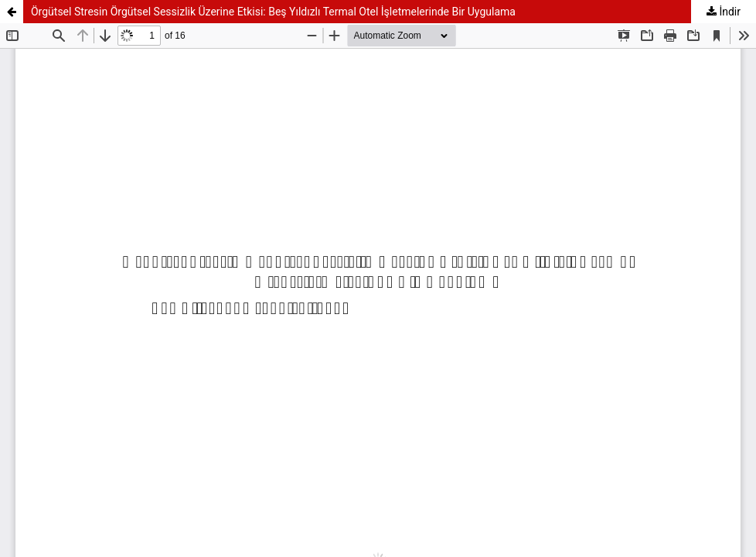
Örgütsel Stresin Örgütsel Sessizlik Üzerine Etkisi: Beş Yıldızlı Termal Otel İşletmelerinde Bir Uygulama (273, 12)
